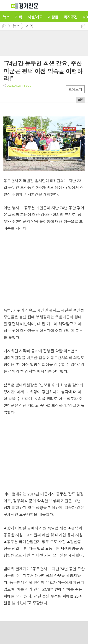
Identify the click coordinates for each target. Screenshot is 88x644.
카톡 (26, 95)
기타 (35, 95)
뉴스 (16, 26)
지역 (30, 26)
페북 (7, 95)
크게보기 (75, 90)
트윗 (17, 95)
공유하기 (83, 26)
